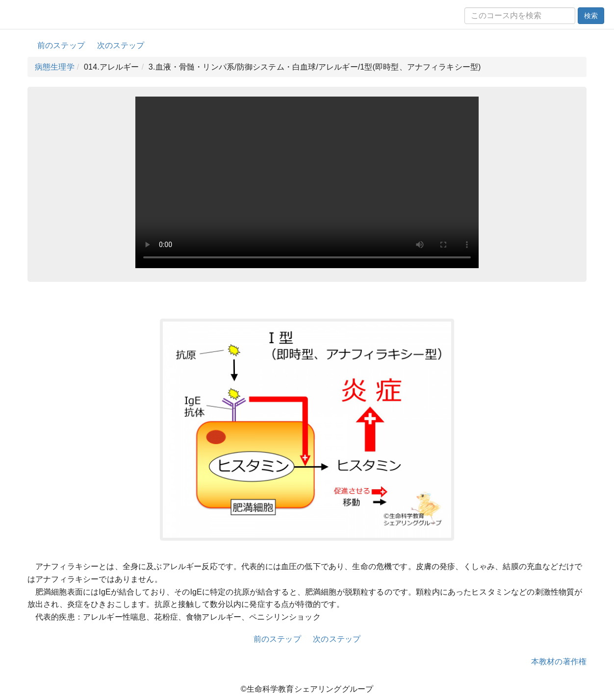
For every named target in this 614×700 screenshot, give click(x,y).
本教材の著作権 (559, 662)
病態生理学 (55, 67)
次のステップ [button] (121, 45)
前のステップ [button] (61, 45)
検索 (591, 16)
